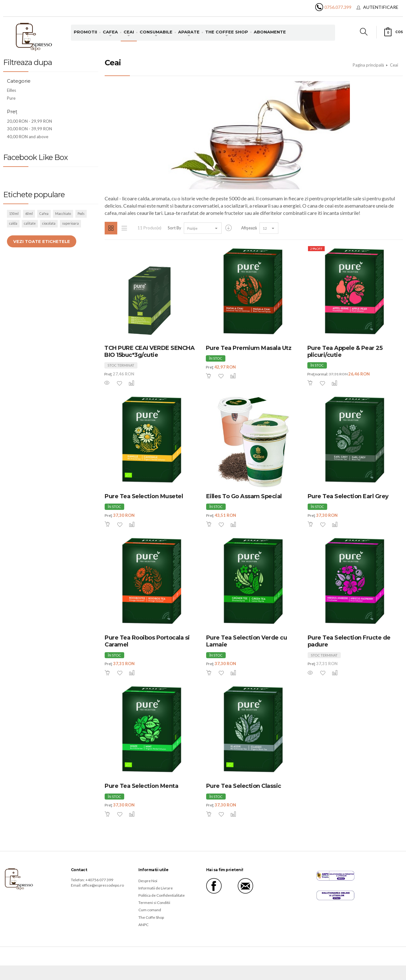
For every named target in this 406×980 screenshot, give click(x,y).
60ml (29, 214)
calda (13, 223)
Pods (81, 214)
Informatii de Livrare (156, 888)
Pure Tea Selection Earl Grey (348, 496)
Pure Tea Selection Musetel (144, 496)
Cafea (44, 214)
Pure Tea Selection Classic (244, 786)
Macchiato (63, 214)
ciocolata (49, 223)
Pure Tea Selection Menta (141, 786)
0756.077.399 (338, 7)
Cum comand (150, 910)
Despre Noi (148, 881)
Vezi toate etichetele (42, 241)
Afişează (249, 228)
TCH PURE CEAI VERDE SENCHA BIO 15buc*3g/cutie (149, 352)
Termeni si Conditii (154, 903)
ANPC (143, 925)
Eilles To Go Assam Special (244, 496)
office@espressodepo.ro (103, 885)
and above (28, 137)
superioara (70, 223)
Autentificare (381, 7)
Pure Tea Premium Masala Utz (249, 348)
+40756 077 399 (99, 880)
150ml (14, 214)
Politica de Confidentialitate (162, 895)
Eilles (12, 90)
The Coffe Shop (151, 917)
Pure (11, 98)
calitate (30, 223)
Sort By (174, 228)
